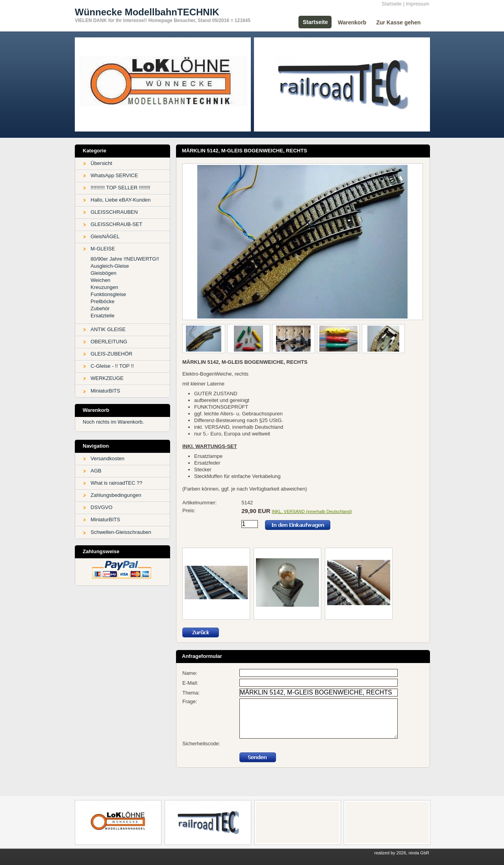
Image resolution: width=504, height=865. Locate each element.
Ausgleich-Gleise (110, 266)
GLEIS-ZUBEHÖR (111, 354)
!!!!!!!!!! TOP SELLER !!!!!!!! (120, 188)
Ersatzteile (103, 316)
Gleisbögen (104, 273)
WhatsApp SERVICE (114, 175)
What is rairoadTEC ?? (117, 483)
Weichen (100, 280)
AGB (96, 471)
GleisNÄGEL (105, 236)
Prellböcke (103, 301)
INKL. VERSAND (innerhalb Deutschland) (312, 511)
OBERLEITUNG (109, 342)
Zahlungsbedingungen (116, 495)
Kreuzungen (104, 287)
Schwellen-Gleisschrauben (121, 532)
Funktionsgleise (108, 294)
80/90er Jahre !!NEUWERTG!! (125, 259)
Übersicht (101, 163)
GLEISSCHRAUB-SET (116, 224)
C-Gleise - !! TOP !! (112, 366)
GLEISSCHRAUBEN (114, 212)
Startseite (392, 4)
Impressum (418, 4)
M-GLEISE (103, 249)
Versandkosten (107, 458)
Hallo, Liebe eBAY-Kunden (121, 200)
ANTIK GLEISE (108, 329)
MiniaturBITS (105, 391)
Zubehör (100, 308)
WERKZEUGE (107, 378)
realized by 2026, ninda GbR (402, 853)
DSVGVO (102, 507)
